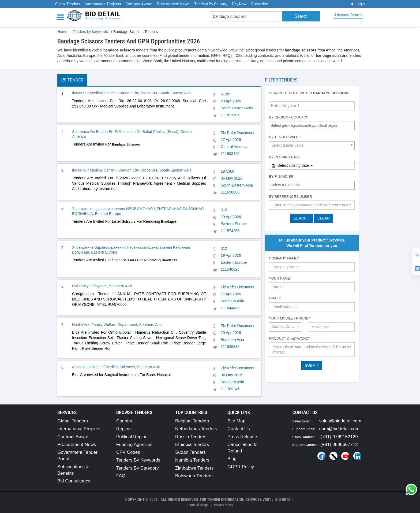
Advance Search (348, 15)
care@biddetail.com (340, 429)
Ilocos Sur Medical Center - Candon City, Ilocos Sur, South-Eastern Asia (132, 93)
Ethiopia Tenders (192, 445)
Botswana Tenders (194, 476)
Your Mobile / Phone (289, 318)
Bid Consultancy (74, 481)
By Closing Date (285, 157)
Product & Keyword (289, 338)
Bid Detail (284, 500)
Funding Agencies (134, 445)
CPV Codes (128, 452)
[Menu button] (62, 17)
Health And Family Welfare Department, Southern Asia (117, 325)
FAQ (121, 476)
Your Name (280, 278)
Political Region (132, 437)
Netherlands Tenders (196, 429)
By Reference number (290, 197)
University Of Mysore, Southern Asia (102, 286)
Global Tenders (68, 4)
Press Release (242, 437)
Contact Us (239, 429)
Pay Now (239, 4)
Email (275, 298)
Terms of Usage (198, 505)
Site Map (236, 421)
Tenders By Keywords (138, 460)
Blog (232, 459)
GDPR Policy (241, 467)
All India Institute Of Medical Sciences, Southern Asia (116, 367)
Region (123, 429)
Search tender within (309, 93)
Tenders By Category (138, 468)
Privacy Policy (224, 505)
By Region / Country (289, 117)
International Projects (103, 4)
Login (358, 4)
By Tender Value (285, 137)
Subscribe (260, 4)
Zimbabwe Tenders (194, 468)
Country (124, 421)
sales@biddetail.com (340, 421)
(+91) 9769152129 (339, 437)
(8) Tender (72, 80)
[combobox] (312, 126)
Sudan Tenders (190, 452)
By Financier (281, 176)
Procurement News (173, 4)
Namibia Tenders (192, 460)
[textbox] (313, 125)
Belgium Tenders (192, 421)
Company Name (284, 258)
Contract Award (139, 4)
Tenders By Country (211, 4)
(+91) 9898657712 (339, 445)
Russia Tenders (191, 437)
